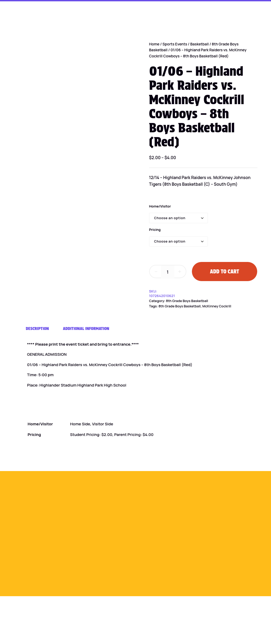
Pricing (155, 230)
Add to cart (225, 272)
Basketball (200, 44)
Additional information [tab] (86, 329)
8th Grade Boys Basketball (187, 301)
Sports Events (175, 44)
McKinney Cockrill (217, 306)
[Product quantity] (168, 272)
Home (154, 44)
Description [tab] (37, 329)
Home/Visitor (160, 206)
